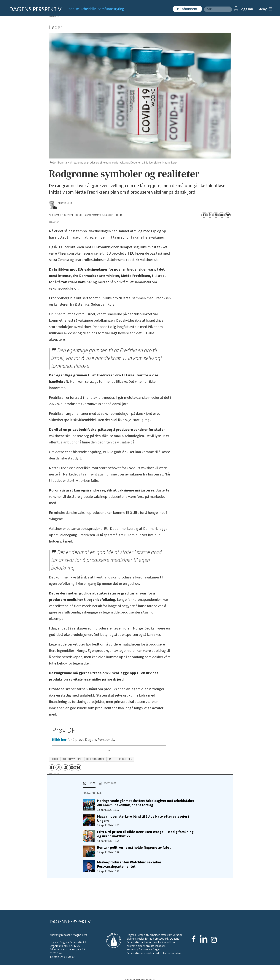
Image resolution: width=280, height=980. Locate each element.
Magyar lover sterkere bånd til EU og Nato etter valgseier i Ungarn (143, 819)
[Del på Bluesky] (228, 215)
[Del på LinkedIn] (216, 215)
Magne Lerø (80, 935)
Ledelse (73, 9)
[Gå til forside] (34, 9)
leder (54, 759)
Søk (204, 6)
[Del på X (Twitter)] (210, 215)
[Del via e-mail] (222, 215)
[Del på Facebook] (204, 215)
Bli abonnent (187, 9)
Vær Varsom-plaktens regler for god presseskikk (155, 937)
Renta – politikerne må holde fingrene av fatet (134, 848)
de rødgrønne (96, 759)
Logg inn (246, 9)
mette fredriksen (121, 759)
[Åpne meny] (264, 9)
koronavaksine (72, 759)
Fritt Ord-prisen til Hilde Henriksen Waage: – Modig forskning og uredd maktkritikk (145, 834)
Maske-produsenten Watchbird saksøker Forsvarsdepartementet (129, 864)
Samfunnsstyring (111, 9)
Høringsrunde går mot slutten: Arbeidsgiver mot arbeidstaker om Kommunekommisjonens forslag (146, 803)
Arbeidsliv (88, 9)
